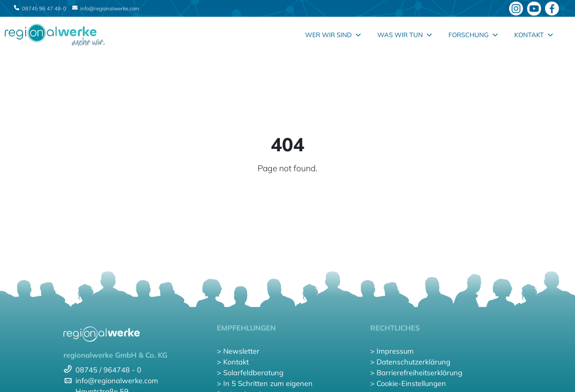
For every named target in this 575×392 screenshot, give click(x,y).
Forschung (473, 35)
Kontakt (533, 35)
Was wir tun (404, 35)
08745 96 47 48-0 (44, 8)
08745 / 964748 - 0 (108, 370)
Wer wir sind (333, 35)
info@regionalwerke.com (110, 8)
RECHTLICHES (395, 328)
